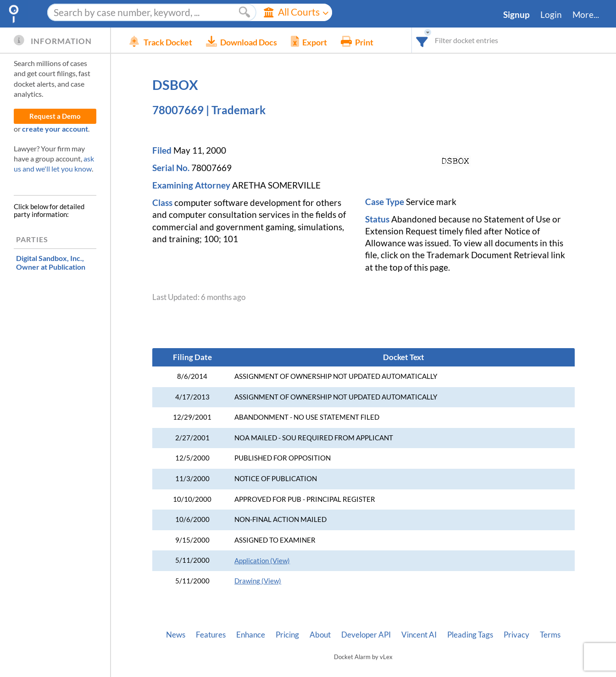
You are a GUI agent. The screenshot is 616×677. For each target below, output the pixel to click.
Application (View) (262, 561)
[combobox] (422, 40)
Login (551, 15)
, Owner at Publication (51, 262)
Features (211, 635)
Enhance (251, 635)
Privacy (516, 635)
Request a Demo (55, 116)
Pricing (287, 635)
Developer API (366, 635)
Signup (516, 15)
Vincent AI (419, 635)
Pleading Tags (470, 635)
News (176, 635)
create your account (55, 129)
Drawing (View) (258, 581)
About (320, 635)
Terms (550, 635)
